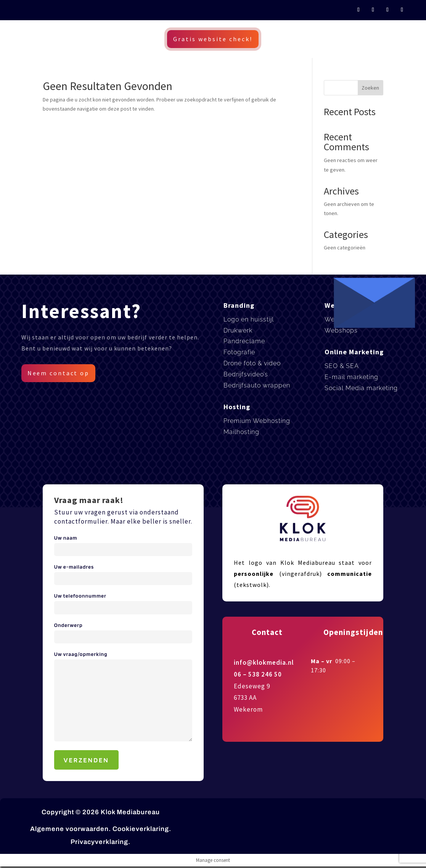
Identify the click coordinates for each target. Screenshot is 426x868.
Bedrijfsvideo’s (246, 374)
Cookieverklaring (141, 829)
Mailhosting (241, 432)
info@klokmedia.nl (264, 662)
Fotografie (239, 352)
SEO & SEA (342, 366)
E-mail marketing (351, 377)
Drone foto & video (252, 363)
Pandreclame (244, 341)
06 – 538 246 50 (258, 674)
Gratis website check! (213, 39)
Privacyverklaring (99, 842)
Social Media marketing (361, 388)
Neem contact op (59, 373)
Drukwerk (238, 330)
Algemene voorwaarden (69, 829)
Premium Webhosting (257, 421)
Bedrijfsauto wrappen (257, 385)
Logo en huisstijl (249, 319)
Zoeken (370, 88)
